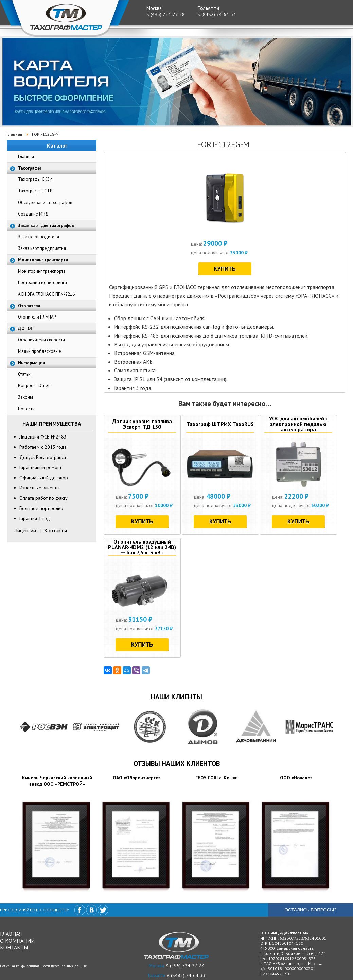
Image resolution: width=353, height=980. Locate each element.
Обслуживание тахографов (45, 202)
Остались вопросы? (310, 910)
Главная (26, 157)
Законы (25, 397)
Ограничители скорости (41, 340)
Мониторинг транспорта (42, 271)
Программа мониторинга (42, 283)
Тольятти (208, 8)
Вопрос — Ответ (34, 386)
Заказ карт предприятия (42, 248)
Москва (154, 8)
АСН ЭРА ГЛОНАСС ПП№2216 (46, 294)
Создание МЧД (33, 214)
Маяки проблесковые (40, 351)
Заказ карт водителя (39, 237)
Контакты (56, 530)
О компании (17, 941)
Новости (26, 409)
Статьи (24, 374)
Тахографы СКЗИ (35, 179)
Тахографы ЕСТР (35, 191)
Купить (225, 269)
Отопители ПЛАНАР (37, 317)
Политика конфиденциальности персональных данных (43, 966)
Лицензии (25, 530)
